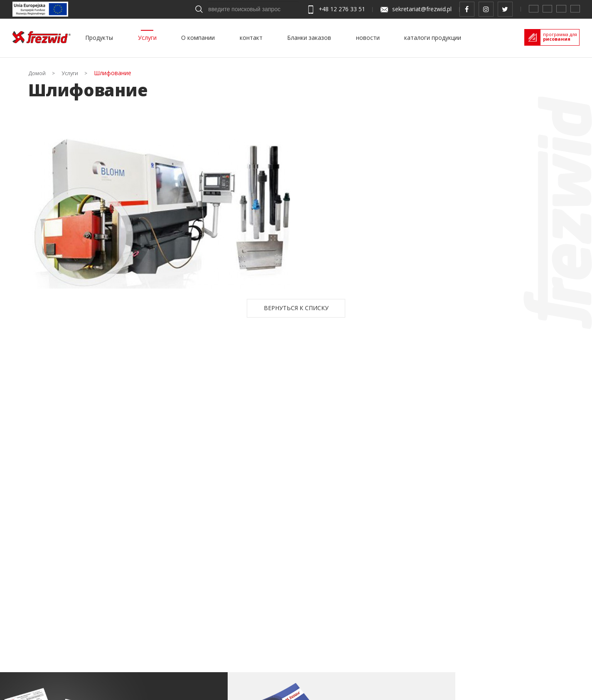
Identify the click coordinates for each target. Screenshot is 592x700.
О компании (198, 38)
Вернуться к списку (296, 308)
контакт (251, 38)
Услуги (147, 38)
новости (368, 38)
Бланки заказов (309, 38)
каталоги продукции (433, 38)
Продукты (99, 38)
